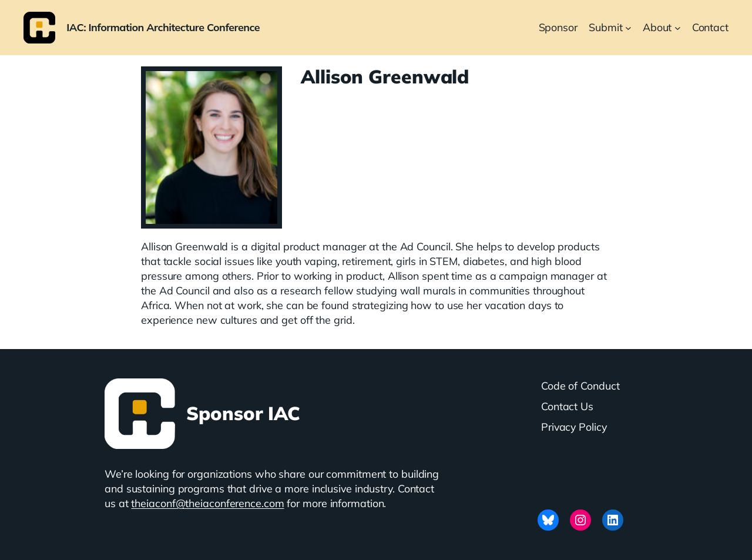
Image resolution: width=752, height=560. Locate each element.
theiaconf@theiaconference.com (207, 503)
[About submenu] (678, 28)
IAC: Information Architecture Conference (163, 27)
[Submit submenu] (628, 28)
